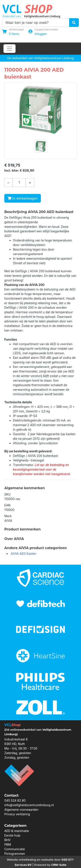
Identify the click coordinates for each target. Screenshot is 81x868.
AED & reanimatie (17, 831)
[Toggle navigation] (10, 49)
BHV (7, 840)
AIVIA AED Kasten (24, 554)
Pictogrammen (15, 854)
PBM (8, 844)
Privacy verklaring (17, 814)
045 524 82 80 (15, 800)
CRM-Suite (59, 865)
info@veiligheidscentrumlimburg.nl (29, 805)
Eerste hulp (12, 835)
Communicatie (15, 849)
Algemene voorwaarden (21, 810)
